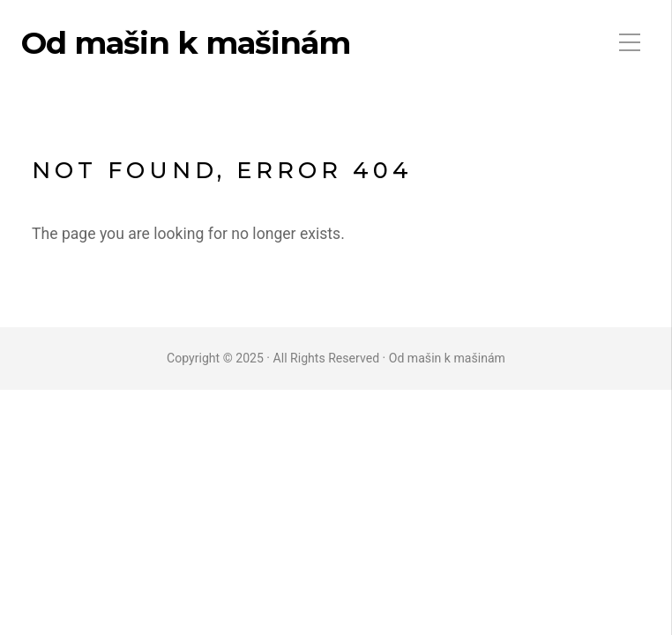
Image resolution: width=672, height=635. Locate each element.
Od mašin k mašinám (186, 43)
